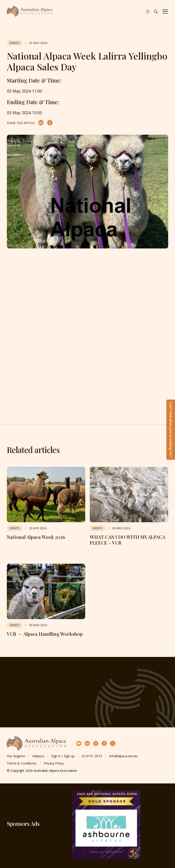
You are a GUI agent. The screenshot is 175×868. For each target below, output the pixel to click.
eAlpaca (38, 756)
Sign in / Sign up (63, 756)
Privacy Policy (54, 763)
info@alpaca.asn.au (123, 756)
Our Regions (16, 756)
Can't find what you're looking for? (171, 430)
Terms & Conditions (22, 763)
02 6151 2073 (92, 756)
